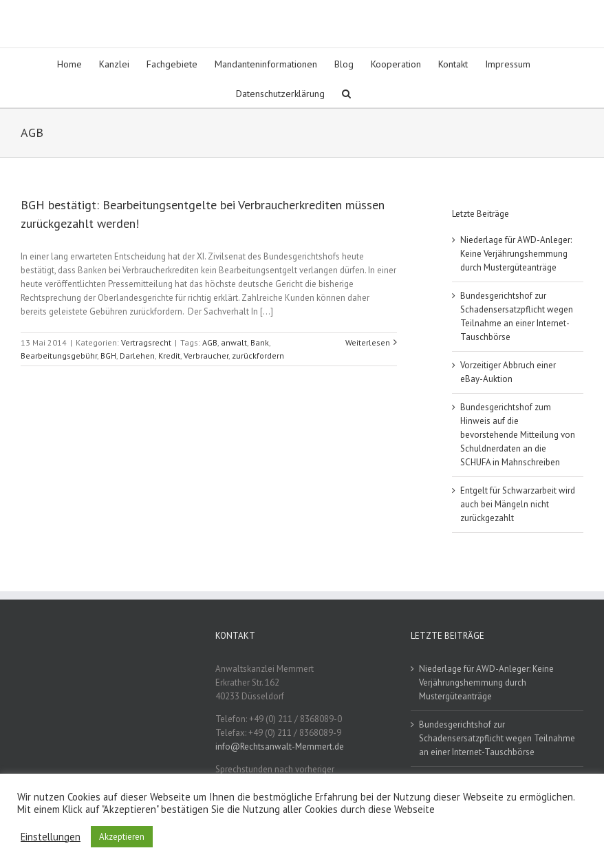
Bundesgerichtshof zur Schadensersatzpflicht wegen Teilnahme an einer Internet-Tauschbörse (497, 738)
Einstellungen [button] (51, 837)
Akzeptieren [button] (122, 837)
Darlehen (137, 356)
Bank (260, 342)
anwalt (234, 342)
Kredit (169, 356)
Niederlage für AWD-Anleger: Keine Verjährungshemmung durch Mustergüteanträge (516, 254)
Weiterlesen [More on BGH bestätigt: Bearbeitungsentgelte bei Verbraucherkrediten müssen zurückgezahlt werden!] (368, 342)
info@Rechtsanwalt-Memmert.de (280, 747)
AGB (210, 342)
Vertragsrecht (146, 342)
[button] (346, 93)
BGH (108, 356)
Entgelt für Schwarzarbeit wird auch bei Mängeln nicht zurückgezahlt (518, 504)
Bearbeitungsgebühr (59, 356)
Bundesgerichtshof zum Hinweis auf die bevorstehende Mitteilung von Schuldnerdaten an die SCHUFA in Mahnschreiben (518, 435)
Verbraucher (206, 356)
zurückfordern (258, 356)
